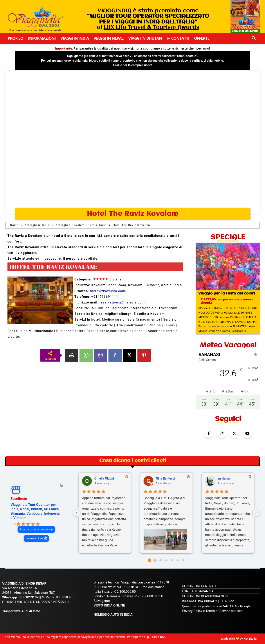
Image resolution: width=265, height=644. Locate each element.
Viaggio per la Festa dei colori (227, 293)
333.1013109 (29, 597)
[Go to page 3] (166, 560)
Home (14, 225)
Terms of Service (218, 611)
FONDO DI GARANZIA (198, 591)
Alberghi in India (37, 225)
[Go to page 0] (149, 560)
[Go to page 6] (183, 560)
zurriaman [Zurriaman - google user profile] (225, 478)
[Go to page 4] (172, 560)
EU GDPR (227, 601)
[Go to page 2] (161, 560)
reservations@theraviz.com (122, 302)
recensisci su (34, 538)
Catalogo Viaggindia (245, 31)
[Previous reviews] (77, 513)
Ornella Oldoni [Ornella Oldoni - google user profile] (104, 478)
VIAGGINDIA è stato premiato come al (148, 19)
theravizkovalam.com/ (108, 291)
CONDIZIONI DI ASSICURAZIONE (206, 596)
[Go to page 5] (178, 560)
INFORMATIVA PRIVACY (200, 601)
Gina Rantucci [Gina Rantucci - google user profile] (165, 478)
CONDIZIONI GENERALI (199, 586)
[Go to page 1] (155, 560)
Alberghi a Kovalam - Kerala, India (81, 225)
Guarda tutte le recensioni (36, 529)
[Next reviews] (256, 513)
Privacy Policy (193, 611)
